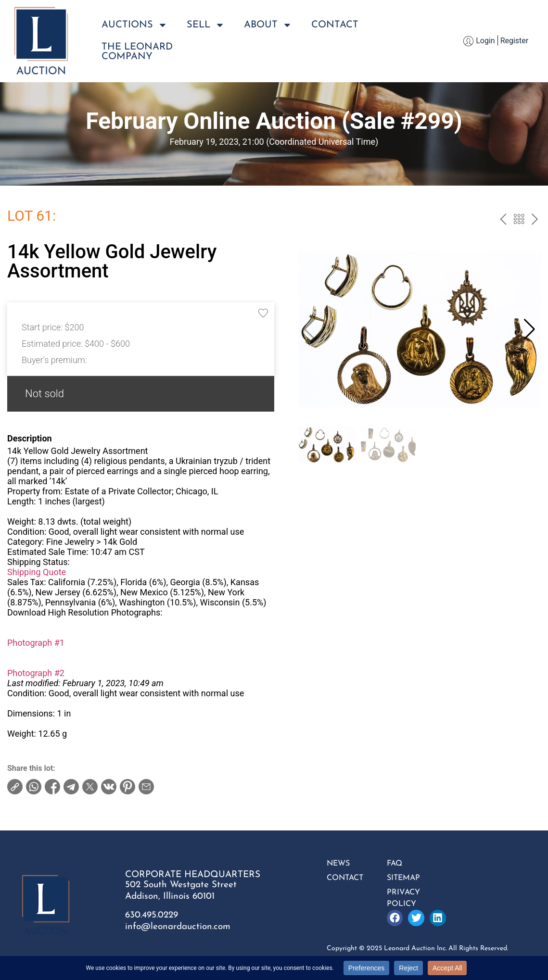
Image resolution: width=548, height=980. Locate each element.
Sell (206, 25)
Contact (335, 25)
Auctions (134, 25)
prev (503, 220)
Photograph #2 (36, 673)
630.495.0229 (152, 915)
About (268, 25)
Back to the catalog (519, 220)
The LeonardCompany (137, 52)
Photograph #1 (36, 643)
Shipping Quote (37, 572)
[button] (529, 329)
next (535, 220)
